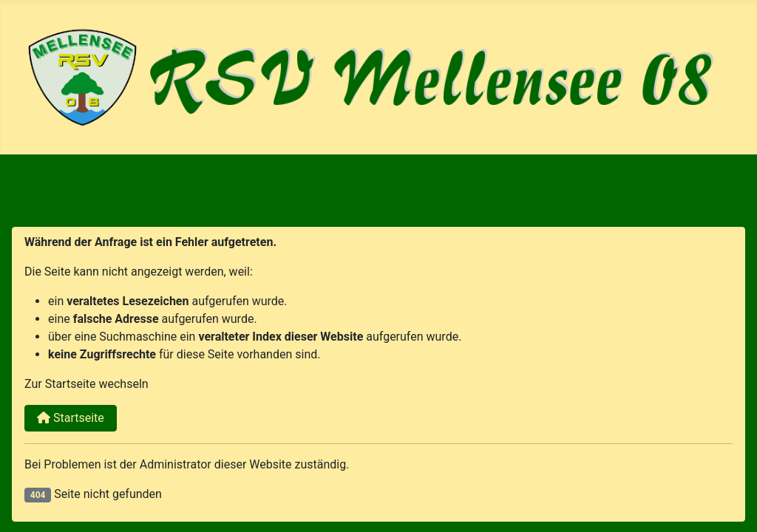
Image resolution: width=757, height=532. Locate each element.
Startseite (71, 418)
